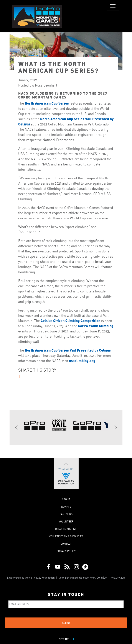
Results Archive (66, 529)
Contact (66, 544)
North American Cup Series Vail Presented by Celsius (68, 350)
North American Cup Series (47, 103)
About (66, 499)
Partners (66, 514)
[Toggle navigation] (113, 6)
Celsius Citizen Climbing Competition (70, 321)
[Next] (115, 427)
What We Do (66, 473)
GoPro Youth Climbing (96, 326)
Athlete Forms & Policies (66, 536)
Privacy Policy (66, 551)
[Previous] (17, 427)
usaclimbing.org (82, 361)
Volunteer (66, 521)
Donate (66, 507)
